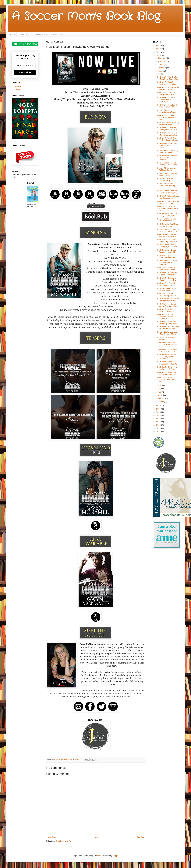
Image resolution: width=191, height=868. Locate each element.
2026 (158, 46)
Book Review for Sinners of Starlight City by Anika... (167, 215)
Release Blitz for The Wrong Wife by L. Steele (168, 152)
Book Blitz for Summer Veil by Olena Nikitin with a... (168, 88)
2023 (158, 55)
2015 (158, 428)
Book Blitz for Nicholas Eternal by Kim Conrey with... (167, 380)
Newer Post (51, 837)
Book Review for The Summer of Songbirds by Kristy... (168, 300)
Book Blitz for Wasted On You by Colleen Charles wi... (168, 373)
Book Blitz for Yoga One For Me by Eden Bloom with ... (168, 78)
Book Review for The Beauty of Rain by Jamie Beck (168, 235)
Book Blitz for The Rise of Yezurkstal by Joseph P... (168, 295)
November (162, 61)
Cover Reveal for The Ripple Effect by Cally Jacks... (168, 256)
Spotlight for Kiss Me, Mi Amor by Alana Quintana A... (167, 344)
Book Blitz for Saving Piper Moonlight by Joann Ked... (168, 134)
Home (12, 35)
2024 (158, 52)
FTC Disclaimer (58, 35)
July (159, 74)
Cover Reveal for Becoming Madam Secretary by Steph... (167, 145)
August (161, 71)
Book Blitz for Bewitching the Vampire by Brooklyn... (168, 106)
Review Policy (41, 35)
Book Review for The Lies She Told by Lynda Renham (167, 357)
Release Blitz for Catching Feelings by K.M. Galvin (167, 246)
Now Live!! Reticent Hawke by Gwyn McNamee (168, 124)
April (160, 392)
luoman (100, 856)
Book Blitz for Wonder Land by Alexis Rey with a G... (167, 363)
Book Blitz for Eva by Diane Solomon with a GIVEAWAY (167, 100)
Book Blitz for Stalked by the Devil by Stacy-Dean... (168, 310)
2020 (158, 412)
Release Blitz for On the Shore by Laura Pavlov (167, 111)
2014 (158, 431)
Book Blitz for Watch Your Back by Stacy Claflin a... (168, 139)
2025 (158, 49)
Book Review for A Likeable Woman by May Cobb (167, 251)
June (160, 386)
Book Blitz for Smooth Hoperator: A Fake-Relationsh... (165, 316)
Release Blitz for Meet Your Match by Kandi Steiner (167, 333)
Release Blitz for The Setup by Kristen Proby (167, 220)
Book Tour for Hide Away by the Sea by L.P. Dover (167, 368)
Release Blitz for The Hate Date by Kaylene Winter (167, 164)
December (162, 58)
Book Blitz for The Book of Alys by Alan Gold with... (167, 305)
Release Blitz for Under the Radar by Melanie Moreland (167, 262)
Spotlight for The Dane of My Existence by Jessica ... (168, 350)
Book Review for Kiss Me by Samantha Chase (168, 225)
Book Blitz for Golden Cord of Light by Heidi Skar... (168, 202)
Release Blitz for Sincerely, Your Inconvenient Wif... (167, 192)
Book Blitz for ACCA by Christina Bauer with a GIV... (166, 117)
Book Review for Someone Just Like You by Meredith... (167, 158)
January (161, 402)
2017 (158, 422)
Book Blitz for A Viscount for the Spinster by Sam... (167, 94)
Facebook (17, 86)
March (160, 395)
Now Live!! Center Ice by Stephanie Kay (166, 179)
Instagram (17, 89)
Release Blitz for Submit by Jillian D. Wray (167, 174)
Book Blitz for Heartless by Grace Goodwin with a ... (167, 274)
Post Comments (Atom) (65, 841)
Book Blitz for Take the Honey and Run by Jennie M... (168, 197)
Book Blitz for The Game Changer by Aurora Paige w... (168, 209)
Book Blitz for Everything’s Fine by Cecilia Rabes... (167, 269)
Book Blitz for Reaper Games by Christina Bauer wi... (168, 328)
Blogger (115, 856)
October (161, 65)
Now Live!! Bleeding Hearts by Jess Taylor (167, 289)
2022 (158, 406)
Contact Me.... (25, 35)
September (162, 68)
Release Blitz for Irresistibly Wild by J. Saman (167, 169)
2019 (158, 415)
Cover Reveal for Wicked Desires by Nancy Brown (167, 323)
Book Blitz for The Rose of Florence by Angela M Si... (168, 241)
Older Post (140, 837)
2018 (158, 419)
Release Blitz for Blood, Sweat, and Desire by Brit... (166, 186)
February (161, 398)
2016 (158, 425)
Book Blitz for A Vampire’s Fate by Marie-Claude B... (168, 129)
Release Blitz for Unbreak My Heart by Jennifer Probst (168, 230)
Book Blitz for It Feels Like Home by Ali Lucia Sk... (167, 284)
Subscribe (25, 72)
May (160, 389)
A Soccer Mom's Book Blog (86, 17)
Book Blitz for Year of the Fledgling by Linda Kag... (167, 83)
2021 (158, 409)
